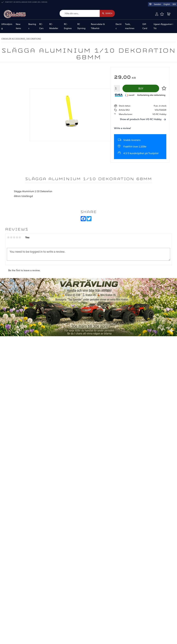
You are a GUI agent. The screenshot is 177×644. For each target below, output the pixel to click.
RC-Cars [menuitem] (41, 26)
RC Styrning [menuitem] (81, 26)
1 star (8, 238)
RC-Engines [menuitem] (68, 26)
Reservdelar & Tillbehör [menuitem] (98, 26)
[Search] (107, 13)
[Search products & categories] (79, 13)
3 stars (14, 238)
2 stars (11, 238)
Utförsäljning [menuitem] (7, 26)
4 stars (17, 238)
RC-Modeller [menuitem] (54, 26)
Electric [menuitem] (119, 26)
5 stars (20, 238)
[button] (162, 14)
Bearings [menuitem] (32, 26)
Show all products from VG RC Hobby (141, 120)
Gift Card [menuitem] (145, 26)
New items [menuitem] (18, 26)
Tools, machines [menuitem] (130, 26)
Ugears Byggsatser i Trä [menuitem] (163, 26)
